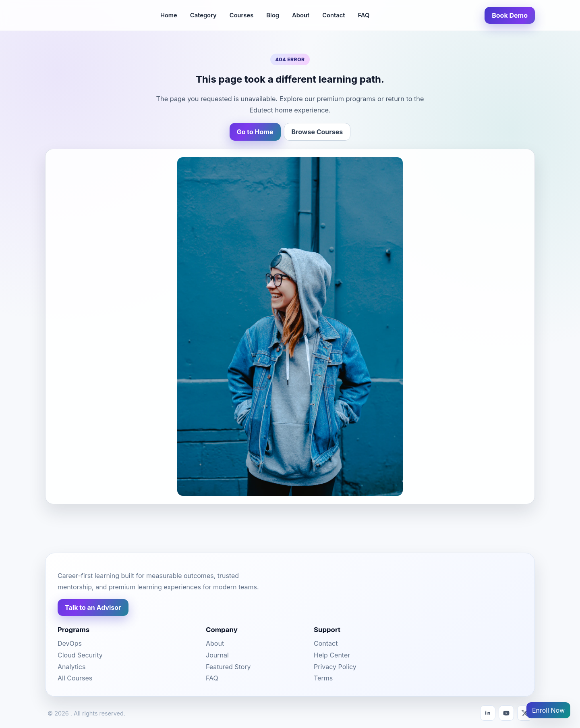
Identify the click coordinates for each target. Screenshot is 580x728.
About (301, 15)
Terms (323, 678)
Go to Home (255, 132)
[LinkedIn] (488, 713)
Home (169, 15)
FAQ (364, 15)
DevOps (70, 643)
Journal (217, 655)
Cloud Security (80, 655)
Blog (273, 15)
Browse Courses (317, 132)
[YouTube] (506, 713)
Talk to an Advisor (93, 607)
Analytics (71, 667)
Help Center (332, 655)
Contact (333, 15)
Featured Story (228, 667)
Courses (242, 15)
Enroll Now (548, 710)
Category (203, 15)
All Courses (75, 678)
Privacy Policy (335, 667)
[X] (525, 713)
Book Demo (510, 15)
